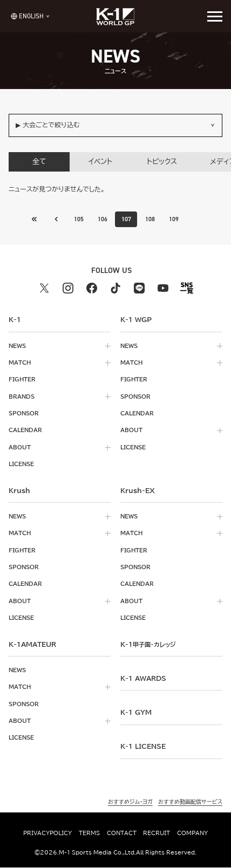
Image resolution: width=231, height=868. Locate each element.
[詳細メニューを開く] (215, 16)
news (17, 346)
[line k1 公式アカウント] (139, 289)
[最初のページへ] (55, 219)
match (20, 363)
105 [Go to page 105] (78, 219)
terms (89, 833)
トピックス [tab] (162, 162)
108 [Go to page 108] (151, 219)
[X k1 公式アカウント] (44, 289)
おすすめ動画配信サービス (190, 802)
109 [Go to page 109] (174, 219)
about (20, 447)
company (192, 833)
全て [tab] (39, 162)
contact (122, 833)
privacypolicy (47, 833)
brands (22, 397)
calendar (25, 430)
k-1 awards (143, 678)
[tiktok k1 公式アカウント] (115, 289)
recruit (157, 833)
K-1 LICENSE (143, 747)
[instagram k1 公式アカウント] (68, 289)
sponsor (24, 413)
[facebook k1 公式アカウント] (92, 289)
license (21, 464)
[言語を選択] (27, 16)
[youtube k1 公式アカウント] (163, 289)
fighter (22, 380)
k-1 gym (136, 713)
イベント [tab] (100, 162)
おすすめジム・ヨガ (130, 802)
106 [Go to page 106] (103, 219)
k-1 (148, 644)
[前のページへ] (34, 219)
